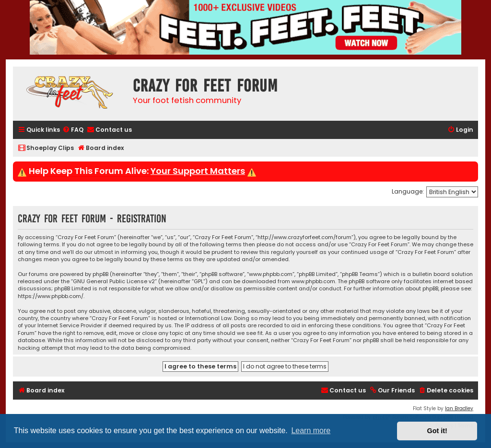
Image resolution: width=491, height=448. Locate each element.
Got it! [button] (437, 431)
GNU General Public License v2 (114, 281)
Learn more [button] (311, 431)
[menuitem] (73, 130)
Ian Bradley (459, 408)
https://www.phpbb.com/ (51, 296)
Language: (408, 191)
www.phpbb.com (313, 281)
